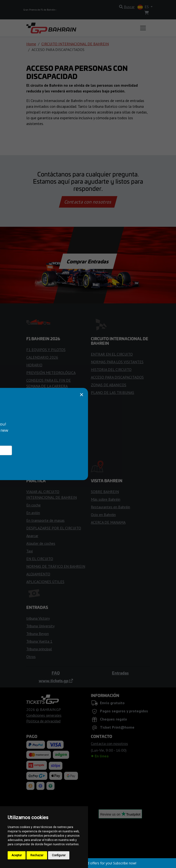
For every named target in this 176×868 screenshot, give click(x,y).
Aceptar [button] (17, 855)
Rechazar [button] (37, 855)
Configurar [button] (59, 855)
